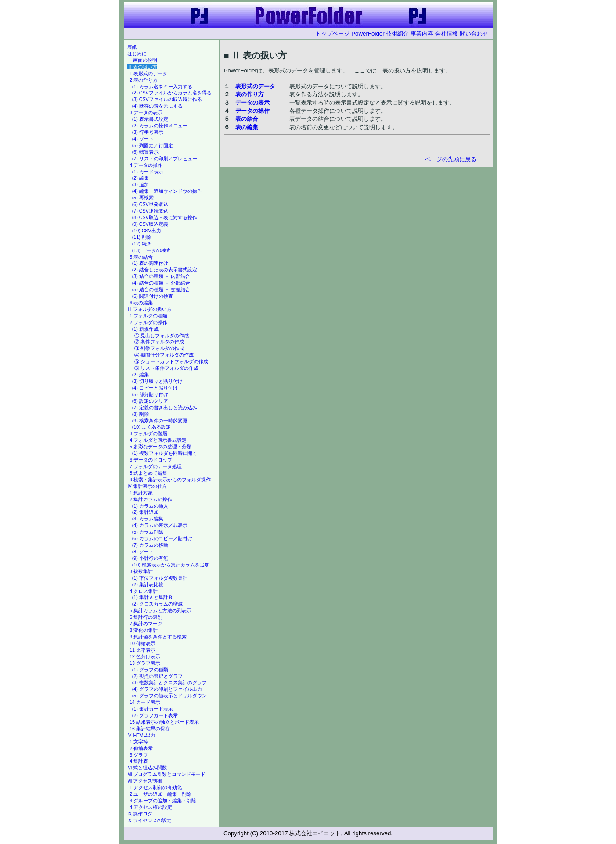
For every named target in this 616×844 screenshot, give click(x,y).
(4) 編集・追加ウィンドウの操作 (167, 191)
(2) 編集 (140, 178)
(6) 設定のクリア (150, 401)
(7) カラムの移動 (150, 545)
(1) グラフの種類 (150, 670)
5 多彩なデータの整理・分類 (160, 447)
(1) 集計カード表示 (153, 709)
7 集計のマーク (146, 624)
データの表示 (252, 103)
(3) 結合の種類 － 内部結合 (161, 276)
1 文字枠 (139, 742)
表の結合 (247, 119)
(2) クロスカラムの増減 (157, 604)
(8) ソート (143, 552)
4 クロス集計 (144, 591)
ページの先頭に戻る (451, 159)
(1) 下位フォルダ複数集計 (160, 578)
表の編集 (247, 127)
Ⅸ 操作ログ (140, 814)
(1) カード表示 (148, 172)
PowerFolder (368, 34)
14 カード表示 (145, 702)
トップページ (332, 34)
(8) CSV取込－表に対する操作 (165, 217)
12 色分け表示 (145, 656)
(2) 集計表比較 (148, 584)
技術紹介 (397, 34)
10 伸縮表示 (142, 643)
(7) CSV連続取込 (150, 211)
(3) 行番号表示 (148, 132)
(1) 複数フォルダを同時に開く (165, 453)
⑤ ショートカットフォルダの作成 (171, 361)
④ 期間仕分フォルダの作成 (164, 355)
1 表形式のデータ (148, 73)
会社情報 (447, 34)
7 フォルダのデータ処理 (156, 466)
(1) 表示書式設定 (150, 119)
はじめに (137, 54)
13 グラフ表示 (145, 663)
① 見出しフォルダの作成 (162, 335)
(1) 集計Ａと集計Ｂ (153, 597)
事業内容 (422, 34)
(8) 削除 (140, 414)
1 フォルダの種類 (148, 316)
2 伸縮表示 (141, 748)
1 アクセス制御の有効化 (156, 787)
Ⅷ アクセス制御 (145, 781)
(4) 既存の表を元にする (157, 106)
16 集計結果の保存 (150, 729)
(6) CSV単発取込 (150, 204)
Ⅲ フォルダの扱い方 (150, 309)
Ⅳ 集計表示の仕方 (147, 486)
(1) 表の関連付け (150, 263)
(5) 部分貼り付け (150, 394)
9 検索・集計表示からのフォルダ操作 (170, 480)
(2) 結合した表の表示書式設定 (165, 270)
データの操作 (252, 111)
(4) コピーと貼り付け (155, 388)
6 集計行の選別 (146, 617)
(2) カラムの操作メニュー (160, 126)
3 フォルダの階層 (148, 433)
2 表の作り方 (144, 80)
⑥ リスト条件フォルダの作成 (166, 368)
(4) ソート (143, 139)
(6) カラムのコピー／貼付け (162, 538)
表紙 (132, 47)
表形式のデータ (255, 86)
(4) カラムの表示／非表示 (160, 525)
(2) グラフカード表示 (155, 715)
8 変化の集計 (144, 630)
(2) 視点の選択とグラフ (157, 676)
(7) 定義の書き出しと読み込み (165, 408)
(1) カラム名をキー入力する (162, 87)
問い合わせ (474, 34)
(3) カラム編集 (148, 519)
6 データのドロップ (151, 460)
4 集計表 (139, 761)
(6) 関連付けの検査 (153, 296)
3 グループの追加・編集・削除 (163, 801)
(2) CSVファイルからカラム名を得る (172, 93)
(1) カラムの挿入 (150, 506)
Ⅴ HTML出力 (142, 735)
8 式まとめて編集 (148, 473)
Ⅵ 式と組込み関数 (147, 768)
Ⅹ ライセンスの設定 (150, 820)
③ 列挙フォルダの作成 (159, 348)
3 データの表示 (146, 112)
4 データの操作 (146, 165)
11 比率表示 (142, 650)
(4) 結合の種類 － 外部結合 (161, 283)
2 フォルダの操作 (148, 322)
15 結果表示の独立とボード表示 (164, 722)
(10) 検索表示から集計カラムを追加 (171, 565)
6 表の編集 (141, 303)
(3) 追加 (140, 184)
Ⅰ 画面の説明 (142, 60)
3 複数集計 (141, 571)
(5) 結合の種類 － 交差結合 (161, 289)
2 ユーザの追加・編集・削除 (160, 794)
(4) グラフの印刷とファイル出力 (167, 689)
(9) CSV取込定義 (150, 224)
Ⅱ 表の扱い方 (142, 67)
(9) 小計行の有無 (150, 558)
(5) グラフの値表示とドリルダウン (169, 696)
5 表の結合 (141, 257)
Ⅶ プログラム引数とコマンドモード (167, 774)
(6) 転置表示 (145, 152)
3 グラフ (139, 755)
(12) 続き (142, 244)
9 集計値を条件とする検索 (158, 637)
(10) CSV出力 (147, 231)
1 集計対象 (141, 493)
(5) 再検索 (143, 198)
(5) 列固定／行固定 (153, 145)
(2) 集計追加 (145, 512)
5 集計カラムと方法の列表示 (160, 610)
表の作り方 (250, 94)
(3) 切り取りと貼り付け (157, 381)
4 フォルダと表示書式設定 (158, 440)
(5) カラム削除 (148, 532)
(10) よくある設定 (151, 427)
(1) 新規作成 (145, 329)
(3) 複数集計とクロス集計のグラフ (169, 682)
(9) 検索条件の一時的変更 (160, 421)
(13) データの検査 (151, 250)
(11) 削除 (142, 237)
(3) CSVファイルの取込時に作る (167, 99)
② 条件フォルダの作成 (159, 342)
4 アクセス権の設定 (151, 807)
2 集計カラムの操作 (151, 499)
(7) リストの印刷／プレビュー (165, 159)
